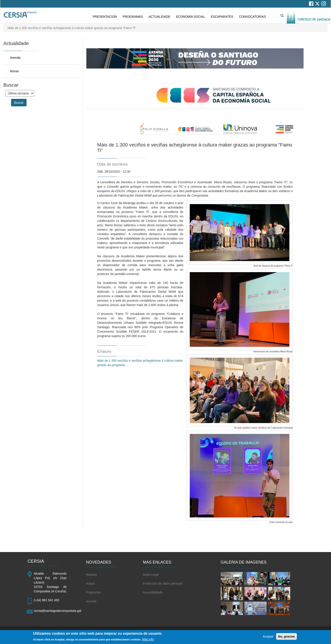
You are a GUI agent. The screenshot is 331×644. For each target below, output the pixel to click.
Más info (148, 640)
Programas (93, 592)
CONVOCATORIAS (252, 17)
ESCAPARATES (222, 17)
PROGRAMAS (133, 17)
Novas (14, 71)
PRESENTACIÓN (105, 17)
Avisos (90, 584)
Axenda (15, 58)
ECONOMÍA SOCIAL (191, 17)
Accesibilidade (153, 592)
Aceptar (268, 637)
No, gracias (286, 637)
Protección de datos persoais (163, 584)
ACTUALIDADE (159, 17)
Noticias (91, 575)
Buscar (19, 103)
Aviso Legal (151, 575)
